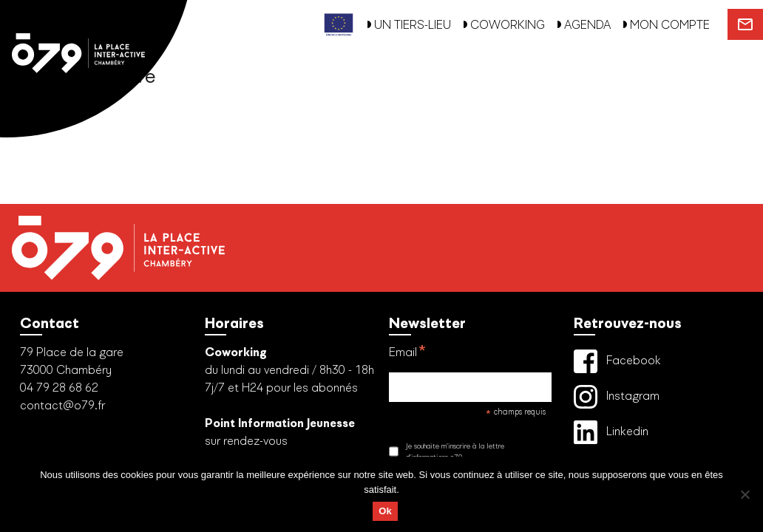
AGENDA (584, 25)
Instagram (617, 397)
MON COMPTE (666, 25)
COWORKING (504, 25)
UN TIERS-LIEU (409, 25)
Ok (385, 511)
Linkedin (611, 432)
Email (408, 354)
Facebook (617, 361)
